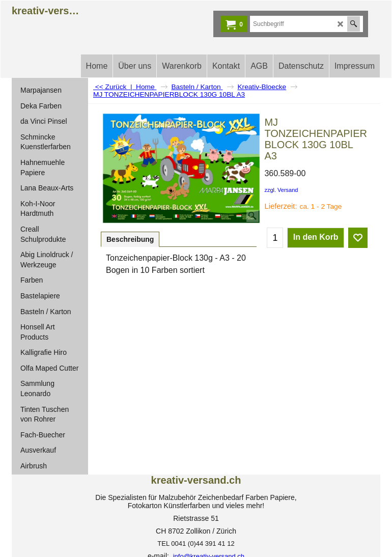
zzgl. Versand (281, 190)
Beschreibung (130, 239)
